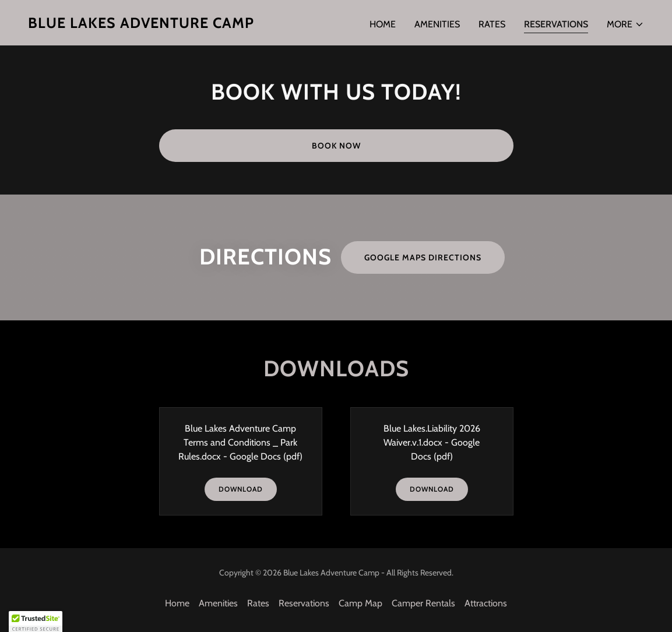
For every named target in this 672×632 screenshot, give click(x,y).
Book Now (336, 146)
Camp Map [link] (360, 603)
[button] (625, 24)
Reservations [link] (556, 24)
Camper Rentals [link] (423, 603)
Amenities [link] (437, 24)
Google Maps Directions (423, 257)
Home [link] (383, 24)
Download (241, 489)
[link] (141, 25)
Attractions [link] (486, 603)
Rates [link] (492, 24)
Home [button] (177, 603)
